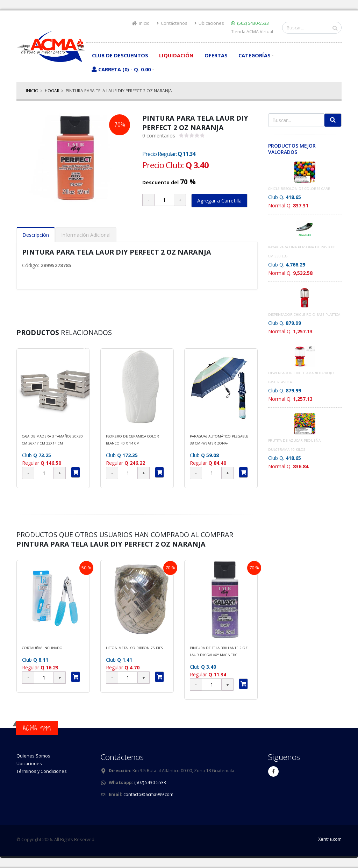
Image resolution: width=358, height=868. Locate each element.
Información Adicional (86, 235)
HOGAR (52, 91)
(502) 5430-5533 (253, 23)
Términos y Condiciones (42, 771)
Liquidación (176, 55)
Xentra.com (330, 839)
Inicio (141, 23)
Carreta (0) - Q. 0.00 (121, 69)
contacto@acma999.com (148, 794)
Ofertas (216, 55)
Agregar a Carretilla (219, 201)
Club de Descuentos (120, 55)
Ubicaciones (209, 23)
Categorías (255, 55)
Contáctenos (172, 23)
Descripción (36, 235)
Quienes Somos (33, 756)
